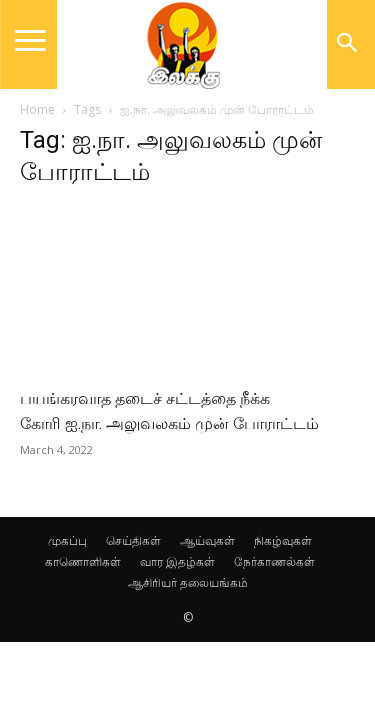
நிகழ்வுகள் (283, 540)
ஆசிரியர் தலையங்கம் (188, 582)
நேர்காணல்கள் (274, 561)
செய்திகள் (133, 540)
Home (37, 109)
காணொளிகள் (83, 561)
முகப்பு (67, 540)
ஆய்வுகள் (207, 540)
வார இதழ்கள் (177, 561)
